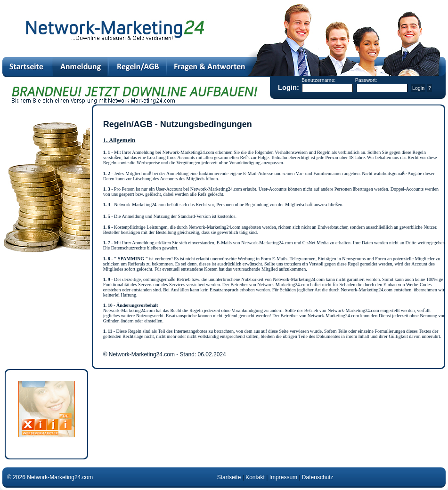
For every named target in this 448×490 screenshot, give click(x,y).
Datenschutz (318, 477)
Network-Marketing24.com (61, 477)
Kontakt (255, 477)
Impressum (283, 477)
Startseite (229, 477)
